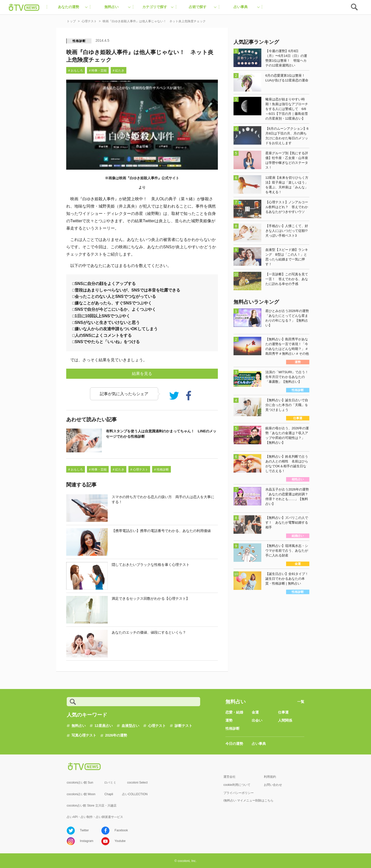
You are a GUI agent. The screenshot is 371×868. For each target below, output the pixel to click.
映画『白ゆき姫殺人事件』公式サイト (149, 178)
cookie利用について (237, 785)
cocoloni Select (137, 783)
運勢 (229, 720)
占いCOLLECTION (135, 794)
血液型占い (130, 726)
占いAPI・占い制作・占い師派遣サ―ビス (95, 817)
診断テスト (183, 726)
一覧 (301, 702)
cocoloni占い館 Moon (81, 794)
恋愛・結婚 (234, 712)
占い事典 (259, 744)
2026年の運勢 (116, 735)
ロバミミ (110, 783)
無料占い (79, 726)
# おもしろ (76, 71)
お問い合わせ (273, 785)
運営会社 (229, 777)
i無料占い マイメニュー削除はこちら (248, 800)
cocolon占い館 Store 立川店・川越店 (92, 806)
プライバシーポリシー (239, 793)
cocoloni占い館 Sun (80, 783)
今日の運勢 (234, 744)
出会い (257, 720)
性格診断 (79, 41)
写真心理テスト (84, 735)
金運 (255, 712)
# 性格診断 (161, 470)
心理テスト (157, 726)
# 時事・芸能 (98, 71)
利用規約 (270, 777)
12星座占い (104, 726)
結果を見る (142, 374)
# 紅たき (119, 71)
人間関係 (285, 720)
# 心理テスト (139, 470)
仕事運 (283, 712)
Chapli (109, 794)
